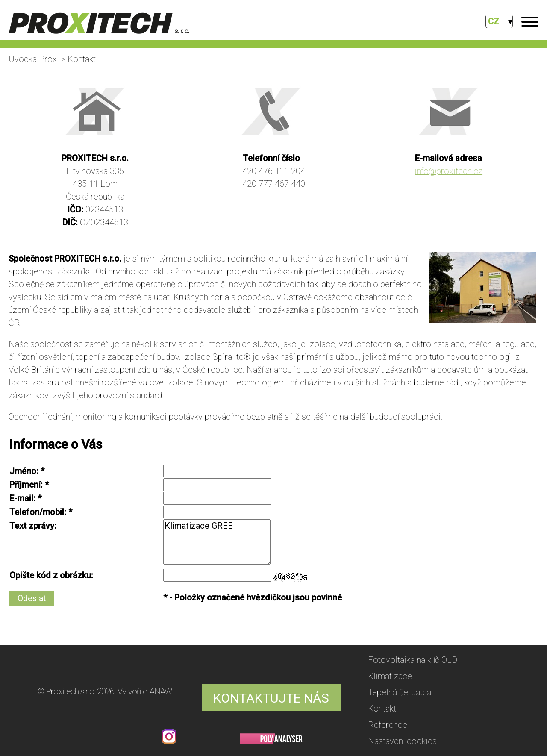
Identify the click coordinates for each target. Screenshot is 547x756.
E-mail (21, 498)
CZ (494, 21)
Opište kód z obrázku (50, 575)
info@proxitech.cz (448, 171)
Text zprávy (32, 526)
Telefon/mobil (37, 512)
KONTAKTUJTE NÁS (271, 698)
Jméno (23, 471)
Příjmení (25, 485)
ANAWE (163, 691)
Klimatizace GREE (217, 542)
